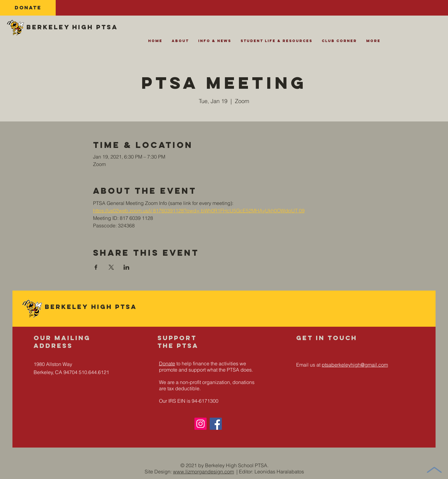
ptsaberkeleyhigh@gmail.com (355, 365)
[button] (180, 43)
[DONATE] (28, 8)
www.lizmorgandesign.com (203, 472)
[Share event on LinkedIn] (126, 267)
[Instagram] (201, 424)
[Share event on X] (111, 267)
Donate (167, 363)
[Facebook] (216, 424)
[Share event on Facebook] (96, 267)
